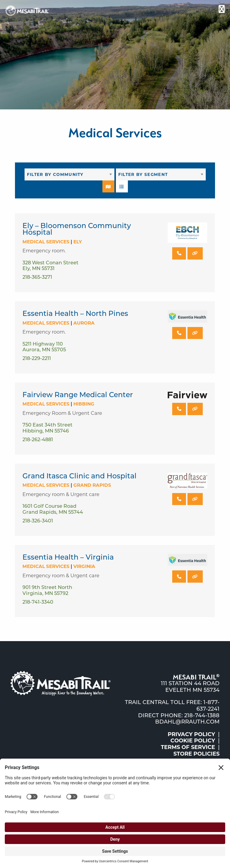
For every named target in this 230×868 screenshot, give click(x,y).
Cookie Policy (193, 741)
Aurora (84, 323)
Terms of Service (188, 747)
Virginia (84, 566)
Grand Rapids (92, 485)
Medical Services (46, 242)
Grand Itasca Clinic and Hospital (80, 476)
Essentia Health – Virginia (68, 557)
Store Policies (196, 754)
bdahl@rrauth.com (187, 722)
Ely (78, 242)
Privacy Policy (191, 734)
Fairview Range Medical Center (78, 395)
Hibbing (84, 404)
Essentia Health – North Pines (75, 313)
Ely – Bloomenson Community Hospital (77, 229)
